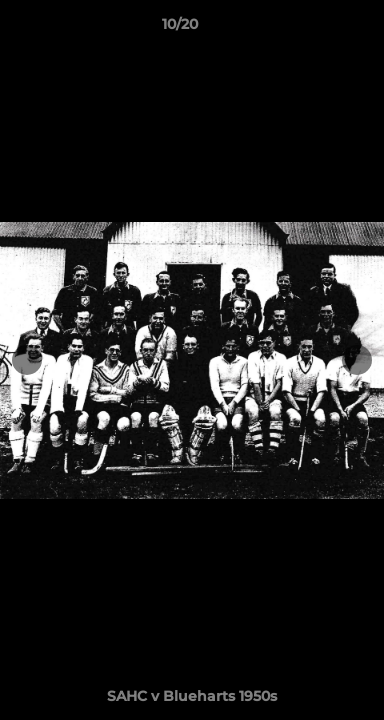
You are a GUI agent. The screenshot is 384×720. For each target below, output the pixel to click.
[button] (312, 29)
